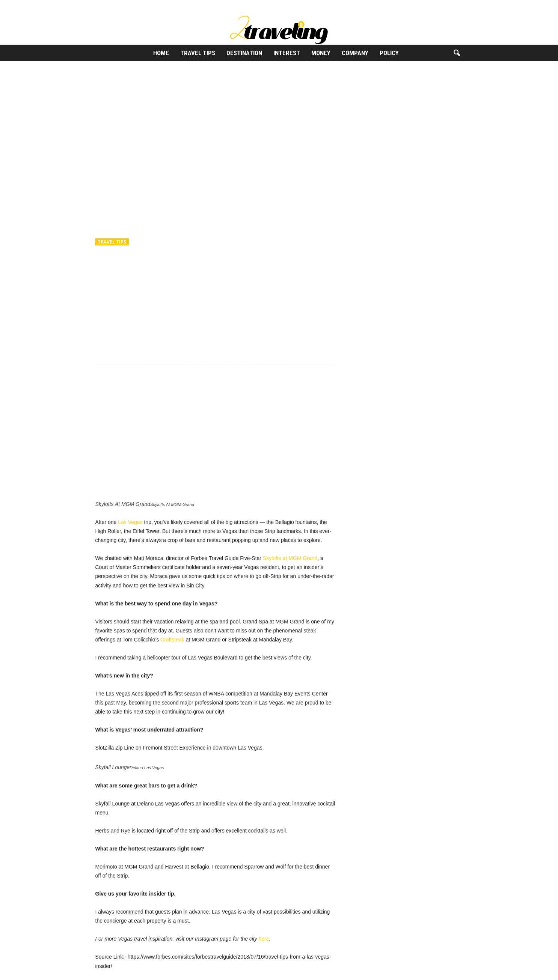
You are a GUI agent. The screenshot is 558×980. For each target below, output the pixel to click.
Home (161, 53)
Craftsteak (172, 640)
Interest (287, 53)
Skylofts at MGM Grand (290, 558)
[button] (457, 53)
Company (355, 53)
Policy (389, 53)
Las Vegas (130, 522)
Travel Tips (198, 53)
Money (321, 53)
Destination (244, 53)
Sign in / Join (101, 5)
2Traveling (114, 275)
